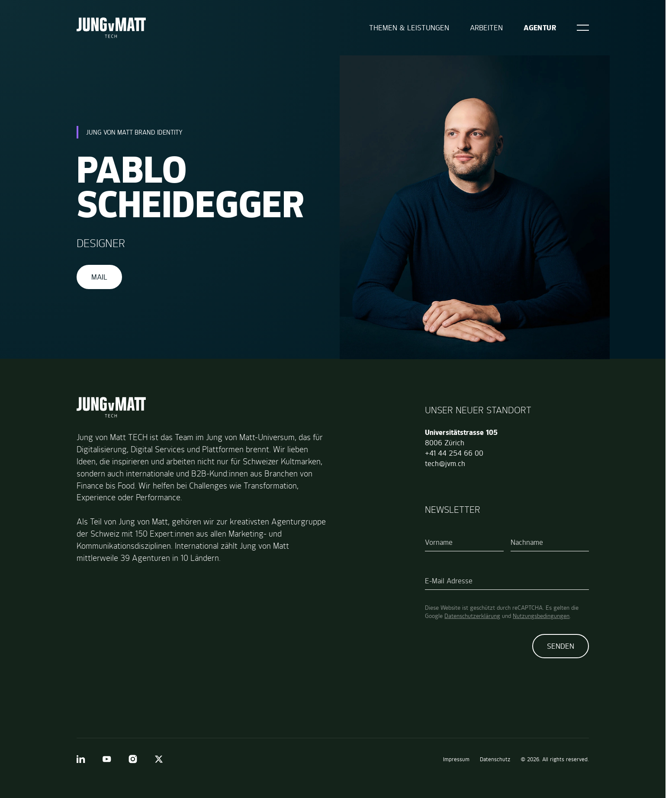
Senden (561, 646)
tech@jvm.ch (445, 463)
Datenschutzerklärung (472, 616)
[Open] (583, 28)
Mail (99, 277)
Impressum (456, 759)
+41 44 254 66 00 (454, 453)
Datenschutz (495, 759)
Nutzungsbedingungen (541, 616)
